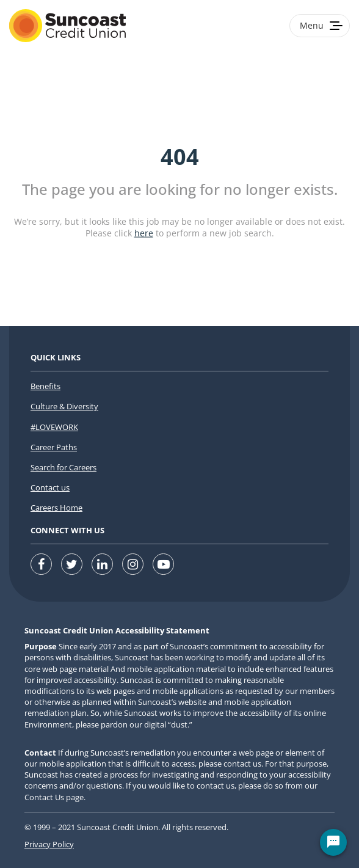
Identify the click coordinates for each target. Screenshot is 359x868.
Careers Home (56, 508)
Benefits (45, 386)
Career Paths (54, 447)
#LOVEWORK (54, 427)
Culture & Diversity (64, 406)
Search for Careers (63, 467)
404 (180, 157)
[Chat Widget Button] (333, 842)
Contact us (50, 487)
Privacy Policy (49, 844)
